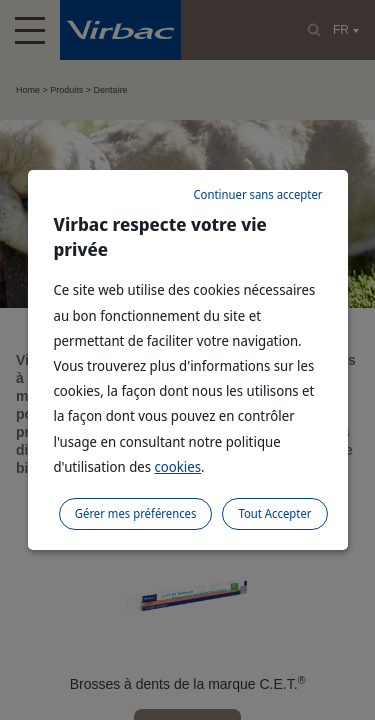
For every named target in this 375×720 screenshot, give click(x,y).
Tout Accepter (274, 513)
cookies (177, 466)
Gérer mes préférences (136, 513)
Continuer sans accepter (257, 194)
